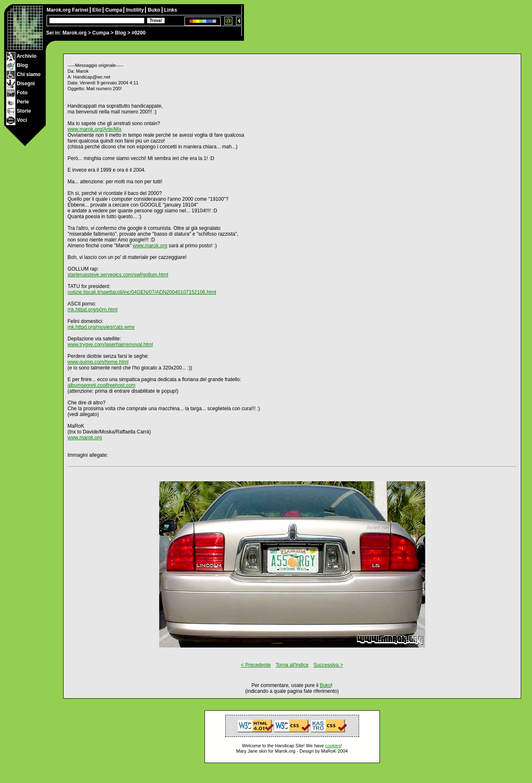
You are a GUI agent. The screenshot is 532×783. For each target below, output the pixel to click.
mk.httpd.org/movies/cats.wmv (101, 327)
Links (171, 10)
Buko (154, 10)
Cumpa (101, 33)
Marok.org (74, 33)
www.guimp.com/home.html (98, 362)
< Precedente (256, 665)
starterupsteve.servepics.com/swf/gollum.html (118, 275)
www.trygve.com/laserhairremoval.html (110, 345)
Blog (120, 33)
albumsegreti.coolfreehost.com (102, 385)
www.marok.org (150, 246)
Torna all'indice (292, 665)
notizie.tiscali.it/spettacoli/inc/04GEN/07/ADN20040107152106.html (142, 292)
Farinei (81, 10)
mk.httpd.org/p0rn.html (93, 310)
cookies (333, 746)
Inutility (135, 10)
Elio (97, 10)
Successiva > (328, 665)
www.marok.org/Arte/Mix (95, 129)
